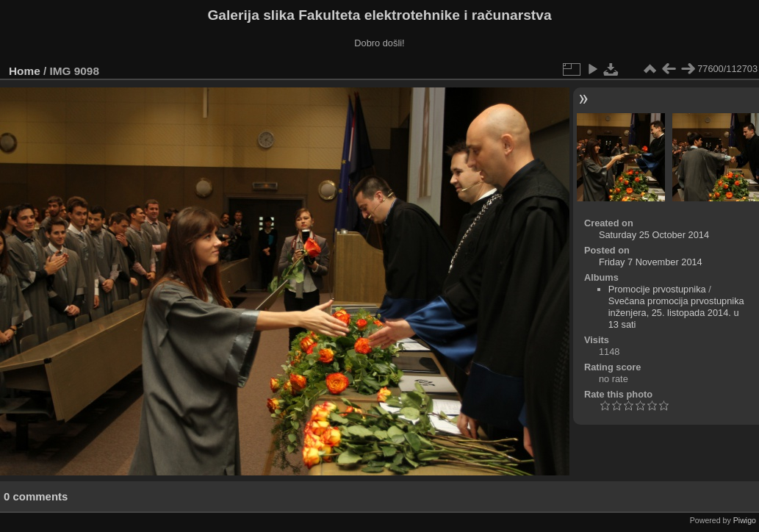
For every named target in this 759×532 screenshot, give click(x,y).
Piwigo (745, 520)
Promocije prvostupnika (657, 289)
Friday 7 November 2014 (651, 262)
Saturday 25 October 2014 (654, 235)
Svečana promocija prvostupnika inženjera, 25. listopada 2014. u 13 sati (676, 313)
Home (25, 71)
